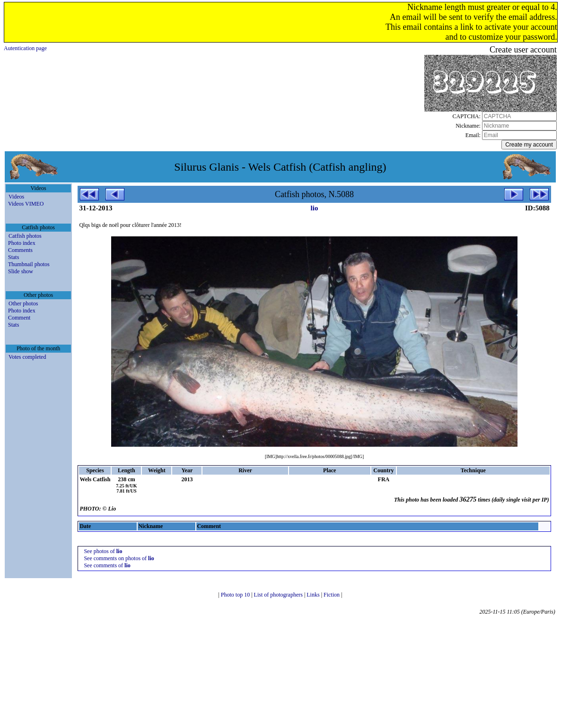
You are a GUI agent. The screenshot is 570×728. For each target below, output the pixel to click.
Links (314, 595)
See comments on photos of (119, 558)
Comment (19, 318)
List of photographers (279, 595)
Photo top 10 (236, 595)
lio (315, 208)
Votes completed (27, 357)
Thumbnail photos (29, 264)
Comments (20, 250)
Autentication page (25, 48)
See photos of (103, 551)
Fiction (332, 595)
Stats (13, 257)
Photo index (22, 243)
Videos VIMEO (26, 204)
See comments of (107, 565)
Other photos (23, 303)
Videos (16, 197)
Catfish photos (25, 236)
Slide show (21, 271)
